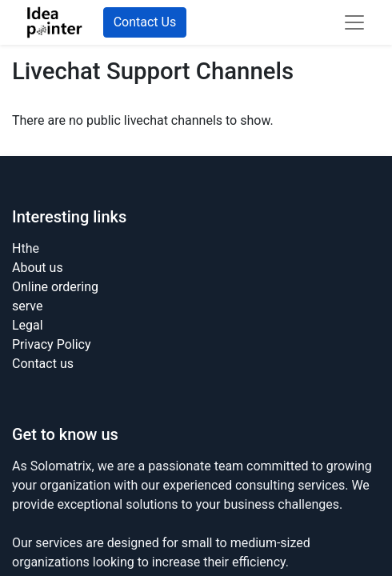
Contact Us (145, 22)
